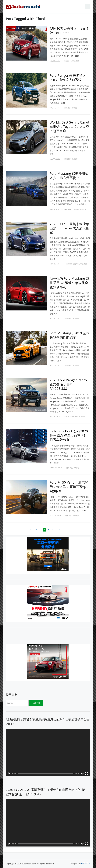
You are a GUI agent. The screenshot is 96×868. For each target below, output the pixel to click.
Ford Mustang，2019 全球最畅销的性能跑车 (70, 335)
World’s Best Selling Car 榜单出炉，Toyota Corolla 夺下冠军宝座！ (70, 126)
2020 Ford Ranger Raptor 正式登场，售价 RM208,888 (69, 384)
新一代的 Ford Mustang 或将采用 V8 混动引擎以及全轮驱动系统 (69, 283)
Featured (68, 61)
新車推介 (75, 417)
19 (59, 530)
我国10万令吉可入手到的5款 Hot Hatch (69, 31)
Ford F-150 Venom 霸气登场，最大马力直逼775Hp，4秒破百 (70, 487)
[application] (48, 753)
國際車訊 (68, 108)
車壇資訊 (76, 61)
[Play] (9, 774)
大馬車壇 (76, 209)
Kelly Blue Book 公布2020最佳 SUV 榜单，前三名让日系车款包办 (69, 435)
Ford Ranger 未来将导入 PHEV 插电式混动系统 (68, 78)
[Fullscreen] (87, 774)
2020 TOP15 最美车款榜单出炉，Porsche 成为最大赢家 (69, 228)
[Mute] (82, 774)
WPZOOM (86, 863)
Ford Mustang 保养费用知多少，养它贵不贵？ (69, 176)
